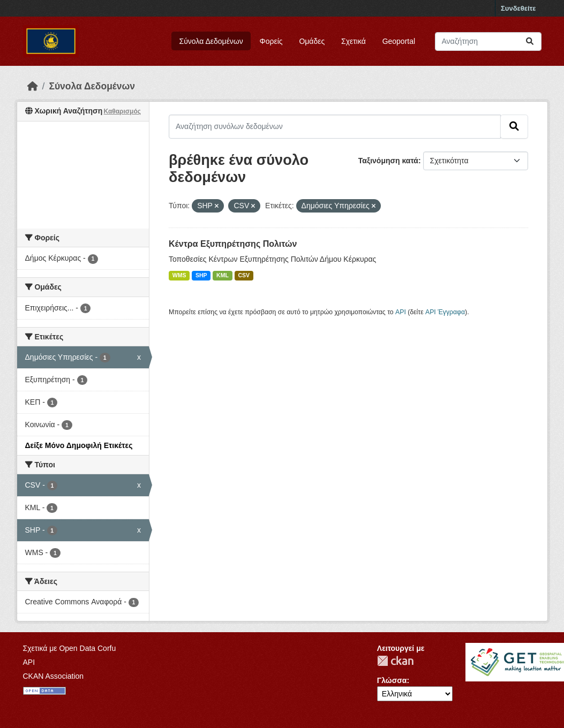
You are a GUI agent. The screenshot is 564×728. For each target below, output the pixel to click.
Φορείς (271, 41)
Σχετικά (354, 41)
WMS (179, 275)
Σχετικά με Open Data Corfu (70, 648)
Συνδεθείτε (518, 8)
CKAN (395, 661)
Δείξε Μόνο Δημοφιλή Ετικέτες (79, 445)
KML (223, 275)
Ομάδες (312, 41)
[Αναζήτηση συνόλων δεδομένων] (488, 41)
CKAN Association (54, 676)
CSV (244, 275)
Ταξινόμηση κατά (388, 161)
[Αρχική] (33, 86)
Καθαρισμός (122, 111)
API (401, 312)
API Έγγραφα (445, 312)
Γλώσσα (392, 680)
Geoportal (399, 41)
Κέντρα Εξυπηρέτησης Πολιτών (233, 244)
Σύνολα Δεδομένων (211, 41)
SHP (201, 275)
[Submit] (530, 41)
